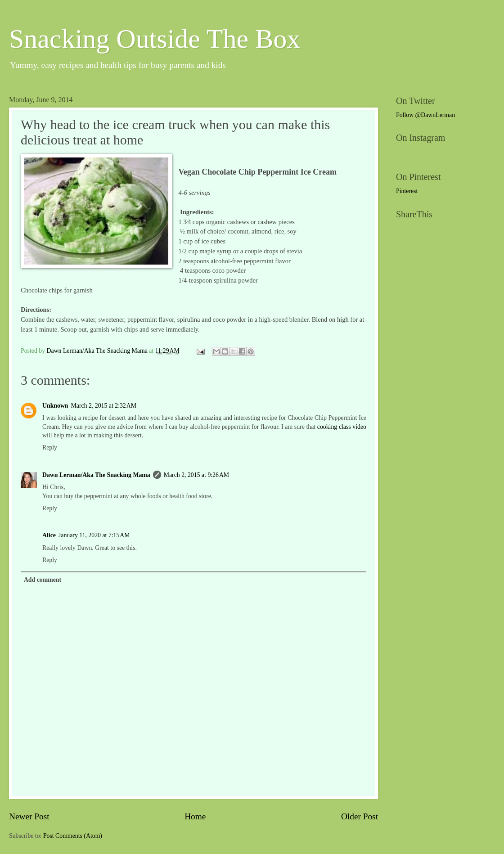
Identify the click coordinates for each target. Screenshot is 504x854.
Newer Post (29, 816)
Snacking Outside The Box (155, 39)
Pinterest (407, 191)
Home (195, 816)
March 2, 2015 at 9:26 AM (196, 475)
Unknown (55, 406)
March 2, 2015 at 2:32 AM (104, 406)
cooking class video (342, 427)
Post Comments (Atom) (73, 836)
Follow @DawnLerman (425, 115)
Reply (50, 447)
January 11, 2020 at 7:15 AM (94, 535)
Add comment (43, 580)
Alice (49, 535)
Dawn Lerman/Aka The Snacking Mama (96, 475)
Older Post (360, 816)
